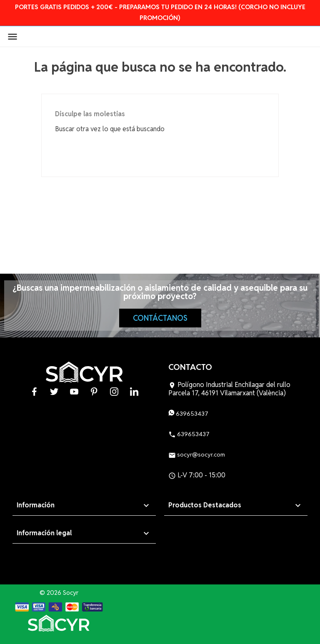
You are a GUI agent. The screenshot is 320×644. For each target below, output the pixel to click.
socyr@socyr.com (197, 454)
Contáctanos (160, 318)
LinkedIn (134, 391)
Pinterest (94, 391)
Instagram (114, 391)
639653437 (188, 414)
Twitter (54, 391)
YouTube (74, 391)
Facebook (34, 391)
